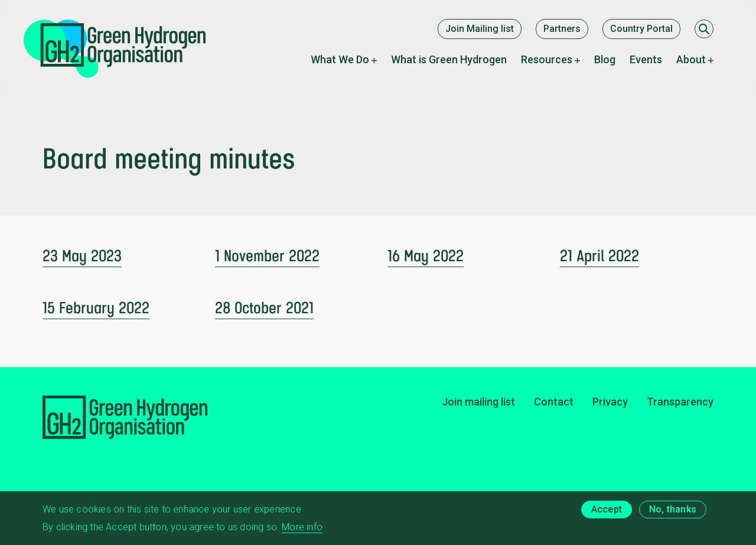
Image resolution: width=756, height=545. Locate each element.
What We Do (340, 59)
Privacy (610, 402)
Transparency (680, 402)
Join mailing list (478, 402)
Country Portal (641, 29)
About (691, 59)
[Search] (704, 29)
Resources (547, 59)
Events (646, 59)
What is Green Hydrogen (449, 59)
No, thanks (673, 515)
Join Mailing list (480, 29)
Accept (607, 515)
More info (302, 532)
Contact (554, 402)
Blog (605, 59)
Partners (562, 29)
